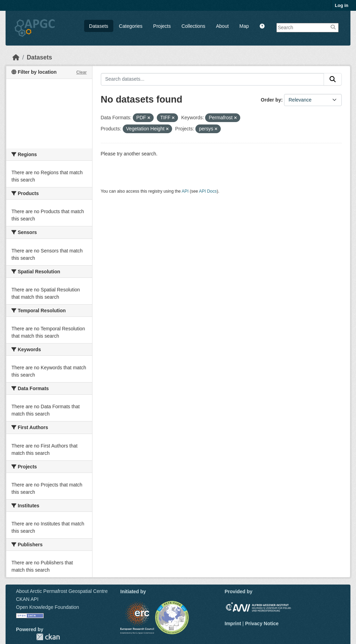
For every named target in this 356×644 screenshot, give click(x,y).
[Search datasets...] (213, 79)
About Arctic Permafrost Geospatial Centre (62, 591)
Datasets (99, 26)
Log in (342, 5)
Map (244, 26)
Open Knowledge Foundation (47, 607)
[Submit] (333, 79)
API (185, 191)
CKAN (48, 637)
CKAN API (27, 599)
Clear (81, 72)
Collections (193, 26)
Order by (271, 100)
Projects (162, 26)
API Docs (208, 191)
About (222, 26)
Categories (131, 26)
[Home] (16, 57)
